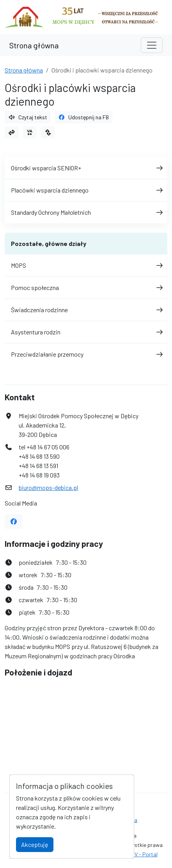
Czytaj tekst (28, 117)
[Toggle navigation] (152, 45)
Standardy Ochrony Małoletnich (86, 212)
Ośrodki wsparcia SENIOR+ (86, 168)
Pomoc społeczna (86, 287)
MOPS (86, 265)
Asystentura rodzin (86, 332)
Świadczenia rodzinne (86, 310)
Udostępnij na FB (84, 117)
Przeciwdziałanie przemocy (86, 354)
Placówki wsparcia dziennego (86, 190)
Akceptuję (35, 844)
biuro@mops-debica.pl (48, 487)
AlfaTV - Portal (140, 854)
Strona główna (34, 45)
